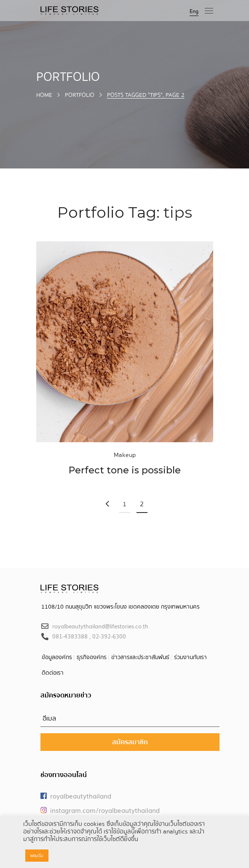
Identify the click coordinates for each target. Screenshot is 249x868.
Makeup (125, 455)
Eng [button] (194, 11)
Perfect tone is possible (125, 470)
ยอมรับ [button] (37, 856)
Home (44, 95)
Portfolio (80, 95)
